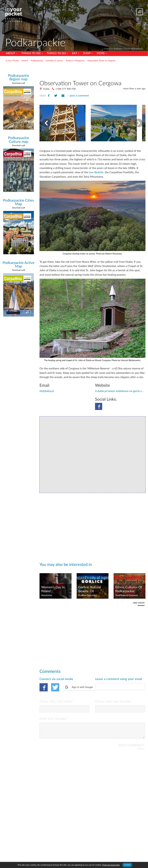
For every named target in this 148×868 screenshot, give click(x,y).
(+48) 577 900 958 (66, 89)
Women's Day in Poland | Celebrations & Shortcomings (53, 589)
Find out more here (111, 865)
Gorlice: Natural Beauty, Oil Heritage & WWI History (90, 589)
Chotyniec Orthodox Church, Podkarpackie (123, 49)
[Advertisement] (92, 70)
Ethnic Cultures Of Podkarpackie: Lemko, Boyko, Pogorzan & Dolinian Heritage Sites (129, 589)
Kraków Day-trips (88, 595)
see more (139, 603)
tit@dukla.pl (47, 391)
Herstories (47, 595)
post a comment (79, 96)
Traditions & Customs (127, 595)
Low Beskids (96, 172)
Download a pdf (19, 83)
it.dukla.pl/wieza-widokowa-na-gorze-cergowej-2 (120, 391)
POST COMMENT (131, 748)
